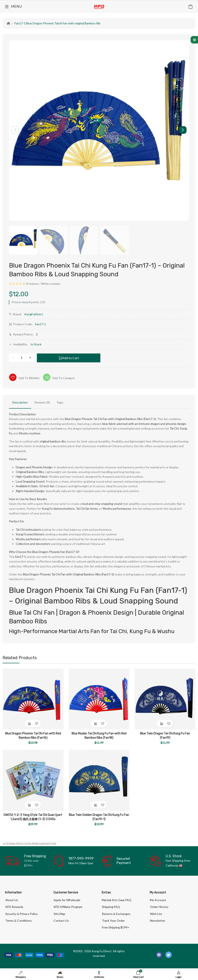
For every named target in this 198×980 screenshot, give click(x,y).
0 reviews (32, 284)
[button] (183, 130)
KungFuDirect (34, 314)
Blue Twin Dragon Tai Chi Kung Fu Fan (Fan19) (165, 736)
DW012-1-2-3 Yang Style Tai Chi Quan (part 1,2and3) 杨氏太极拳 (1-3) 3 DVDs (33, 817)
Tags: (60, 402)
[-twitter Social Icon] (169, 955)
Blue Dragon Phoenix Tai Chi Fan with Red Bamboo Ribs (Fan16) (33, 736)
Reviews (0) (42, 402)
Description (20, 402)
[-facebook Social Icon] (159, 955)
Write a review (51, 284)
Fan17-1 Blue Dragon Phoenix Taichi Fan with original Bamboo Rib (57, 23)
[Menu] (13, 7)
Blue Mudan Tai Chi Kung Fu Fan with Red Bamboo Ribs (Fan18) (99, 736)
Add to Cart (69, 358)
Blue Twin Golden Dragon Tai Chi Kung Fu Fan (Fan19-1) (99, 817)
